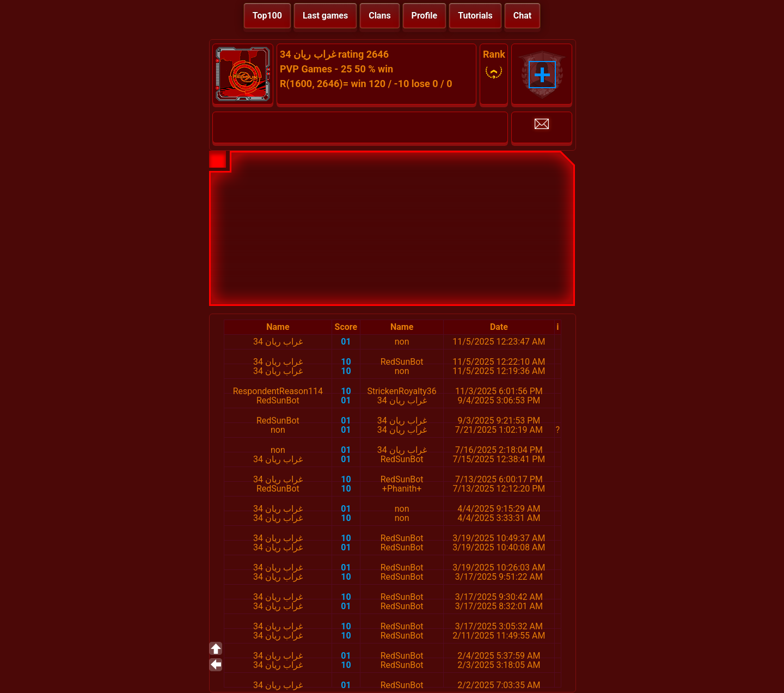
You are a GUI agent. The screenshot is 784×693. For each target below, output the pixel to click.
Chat (522, 16)
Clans (379, 16)
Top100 (267, 16)
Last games (325, 16)
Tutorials (475, 16)
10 (346, 362)
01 (346, 342)
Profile (425, 16)
